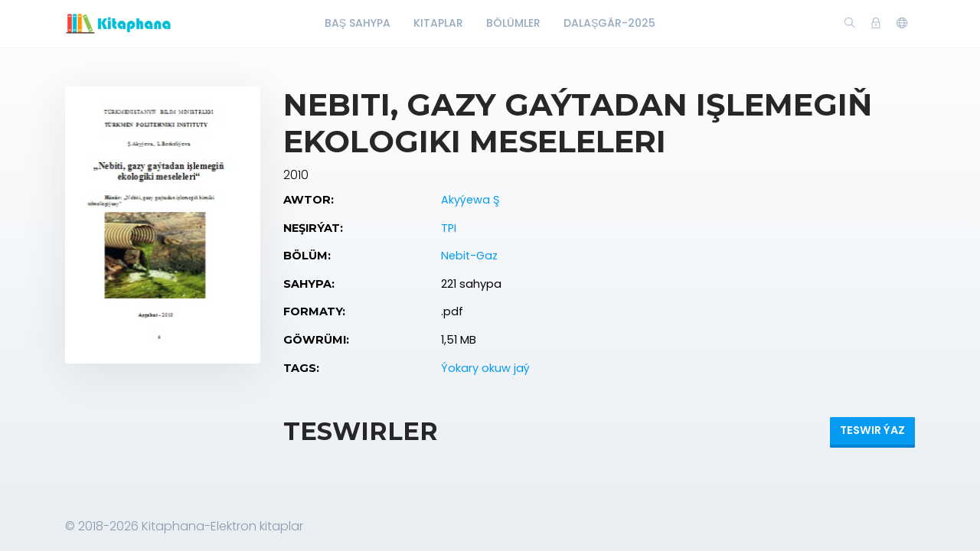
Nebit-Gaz (469, 256)
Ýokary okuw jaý (485, 368)
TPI (449, 228)
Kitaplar (438, 23)
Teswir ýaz (872, 430)
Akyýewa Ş (470, 200)
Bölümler (513, 23)
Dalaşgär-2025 (609, 23)
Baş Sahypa (358, 23)
